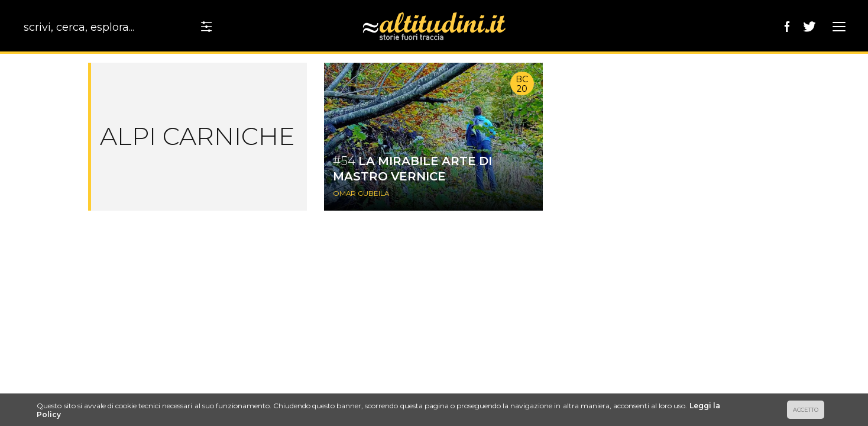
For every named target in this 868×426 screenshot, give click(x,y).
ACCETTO (806, 410)
